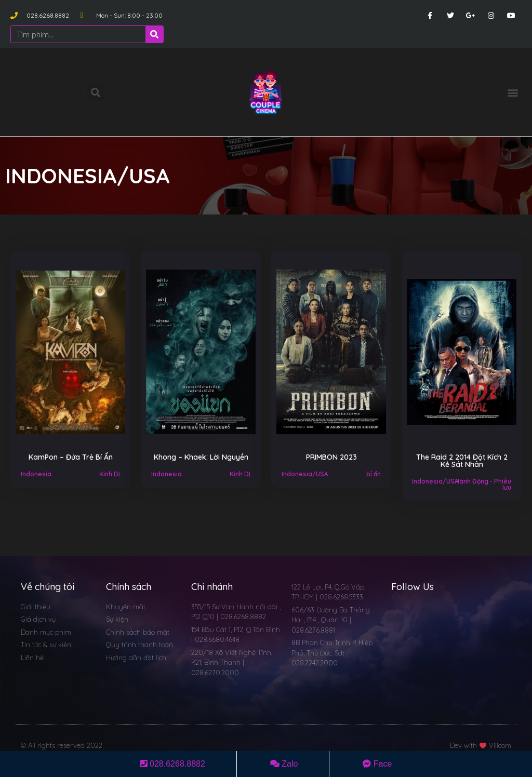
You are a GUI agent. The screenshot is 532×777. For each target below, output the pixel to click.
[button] (513, 92)
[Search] (154, 34)
